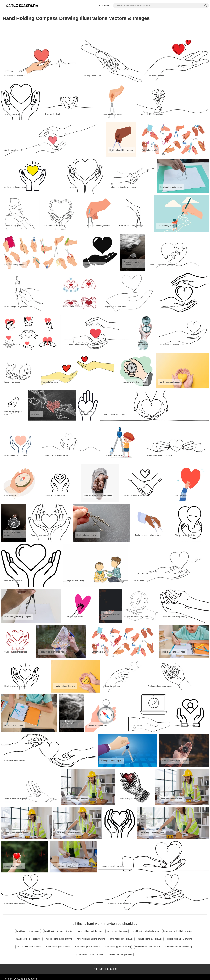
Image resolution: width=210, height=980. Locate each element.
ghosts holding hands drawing (90, 955)
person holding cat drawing (180, 939)
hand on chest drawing (117, 931)
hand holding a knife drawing (145, 931)
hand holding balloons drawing (91, 939)
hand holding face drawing (150, 939)
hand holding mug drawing (120, 955)
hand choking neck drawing (29, 939)
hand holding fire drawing (28, 931)
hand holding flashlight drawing (178, 931)
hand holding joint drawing (90, 931)
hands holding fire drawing (58, 947)
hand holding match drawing (59, 939)
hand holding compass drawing (59, 931)
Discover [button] (105, 6)
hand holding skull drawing (29, 947)
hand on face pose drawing (148, 947)
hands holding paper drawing (178, 947)
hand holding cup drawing (122, 939)
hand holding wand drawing (88, 947)
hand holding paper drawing (118, 947)
